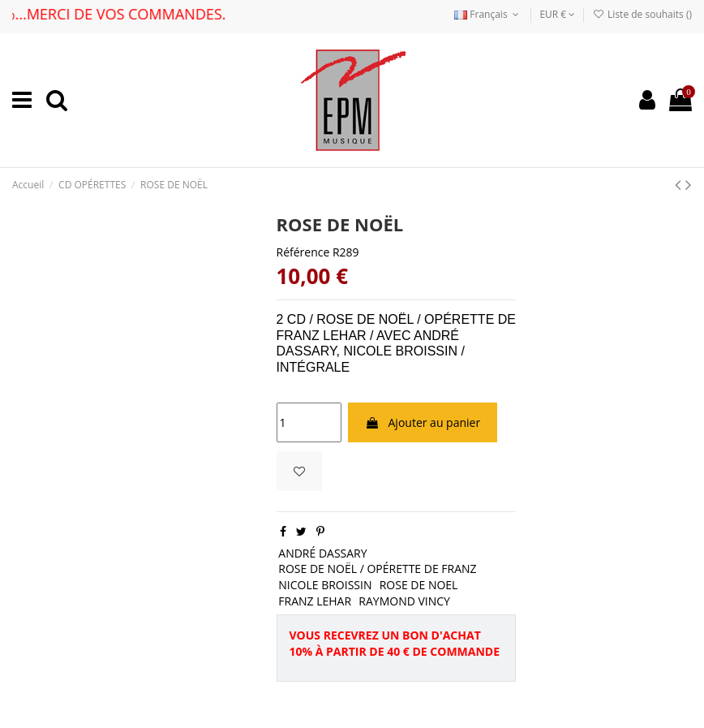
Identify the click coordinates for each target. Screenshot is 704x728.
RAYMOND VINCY (404, 601)
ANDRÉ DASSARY (322, 553)
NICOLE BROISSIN (325, 585)
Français (488, 14)
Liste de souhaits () (642, 14)
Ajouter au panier (423, 422)
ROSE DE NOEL (419, 585)
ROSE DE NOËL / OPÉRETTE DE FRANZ (377, 569)
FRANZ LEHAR (315, 601)
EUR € (557, 14)
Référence (303, 252)
